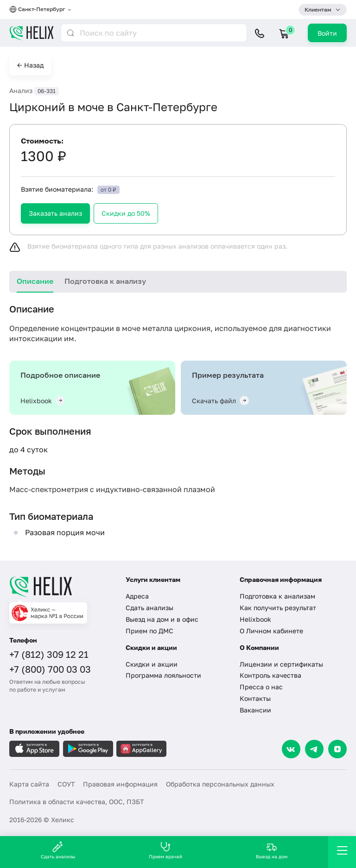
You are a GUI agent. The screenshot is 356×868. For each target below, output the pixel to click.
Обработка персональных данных (220, 784)
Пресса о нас (261, 687)
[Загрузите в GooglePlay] (88, 749)
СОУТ (66, 784)
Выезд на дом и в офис (162, 619)
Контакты (255, 698)
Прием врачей (165, 850)
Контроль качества (270, 675)
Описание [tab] (35, 281)
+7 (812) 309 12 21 (49, 654)
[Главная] (62, 587)
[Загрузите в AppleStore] (34, 749)
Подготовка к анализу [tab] (105, 281)
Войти (327, 33)
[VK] (291, 749)
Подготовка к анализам (277, 596)
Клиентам (318, 9)
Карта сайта (29, 784)
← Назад (30, 65)
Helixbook (255, 619)
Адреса (137, 596)
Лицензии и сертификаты (281, 664)
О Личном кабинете (271, 631)
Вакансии (255, 710)
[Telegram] (314, 749)
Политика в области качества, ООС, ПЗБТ (77, 802)
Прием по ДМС (149, 631)
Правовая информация (120, 784)
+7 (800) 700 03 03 (50, 669)
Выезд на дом (272, 850)
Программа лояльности (163, 675)
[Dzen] (337, 749)
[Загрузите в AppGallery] (141, 749)
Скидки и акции (152, 664)
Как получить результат (278, 608)
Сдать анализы (149, 608)
